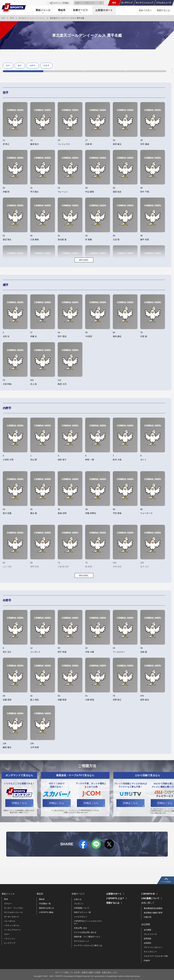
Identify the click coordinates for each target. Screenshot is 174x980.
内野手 (33, 66)
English (147, 960)
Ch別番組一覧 (45, 904)
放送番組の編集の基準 (153, 913)
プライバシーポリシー (153, 947)
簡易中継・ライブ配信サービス (87, 937)
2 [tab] (64, 71)
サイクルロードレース (13, 912)
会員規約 (147, 943)
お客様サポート (105, 10)
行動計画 (147, 917)
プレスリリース (150, 934)
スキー (7, 934)
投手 (8, 66)
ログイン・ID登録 (61, 3)
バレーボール (10, 921)
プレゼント (79, 904)
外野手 (46, 66)
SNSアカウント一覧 (82, 912)
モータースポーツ (12, 917)
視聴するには (163, 10)
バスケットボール (12, 925)
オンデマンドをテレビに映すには (88, 945)
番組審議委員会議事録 (153, 908)
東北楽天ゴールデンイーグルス (32, 18)
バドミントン (10, 939)
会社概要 (147, 930)
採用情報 (147, 939)
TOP (3, 18)
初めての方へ (145, 10)
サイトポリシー (150, 952)
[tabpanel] (9, 66)
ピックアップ (10, 943)
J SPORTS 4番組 (46, 912)
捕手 (20, 66)
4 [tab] (146, 71)
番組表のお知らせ (47, 908)
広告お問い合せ (81, 928)
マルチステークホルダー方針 (156, 956)
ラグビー (8, 904)
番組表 (42, 899)
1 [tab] (23, 71)
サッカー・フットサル (13, 908)
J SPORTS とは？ (115, 898)
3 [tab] (105, 71)
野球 (12, 18)
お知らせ (78, 899)
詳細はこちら (19, 803)
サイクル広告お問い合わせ (85, 932)
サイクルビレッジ (81, 941)
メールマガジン (81, 917)
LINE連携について (82, 908)
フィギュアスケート (12, 930)
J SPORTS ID (148, 894)
